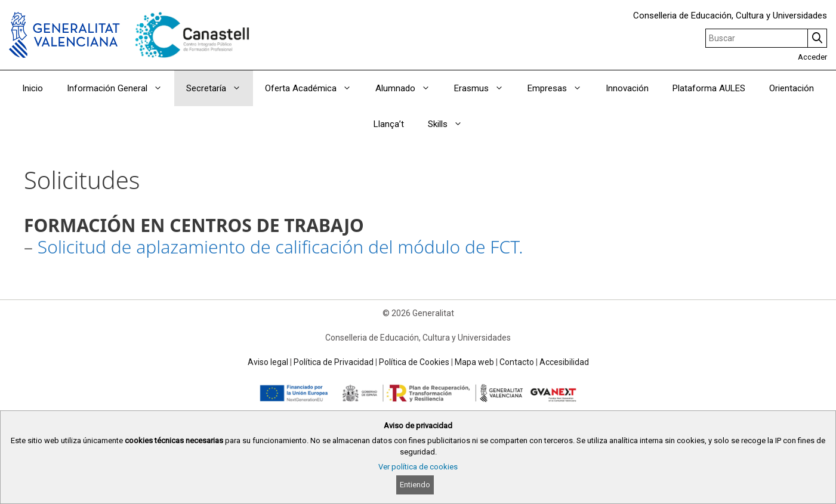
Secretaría (220, 88)
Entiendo (415, 485)
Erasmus (485, 88)
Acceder (812, 57)
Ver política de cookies (418, 467)
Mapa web (474, 362)
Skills (451, 124)
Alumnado (409, 88)
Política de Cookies (414, 362)
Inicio (33, 88)
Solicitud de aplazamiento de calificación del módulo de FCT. (280, 247)
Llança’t (389, 124)
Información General (121, 88)
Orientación (792, 88)
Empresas (561, 88)
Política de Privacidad (334, 362)
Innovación (627, 88)
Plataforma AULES (709, 88)
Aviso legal (268, 362)
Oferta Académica (314, 88)
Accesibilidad (564, 362)
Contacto (517, 362)
